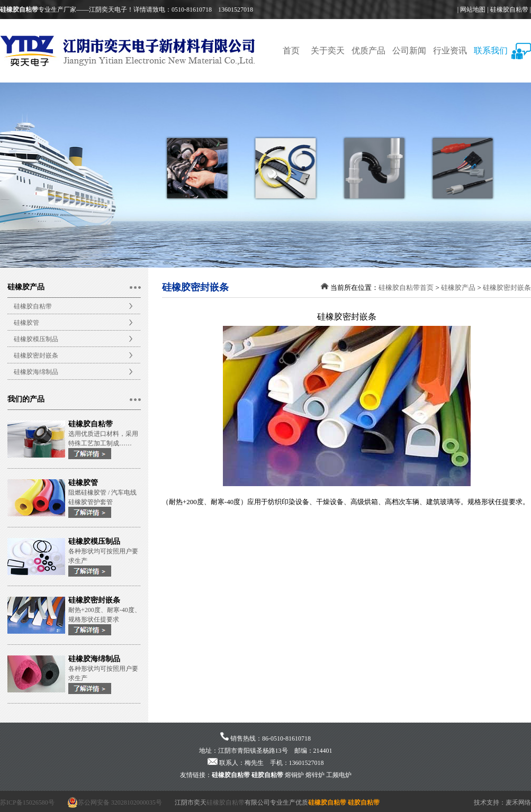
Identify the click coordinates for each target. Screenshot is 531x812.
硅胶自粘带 (267, 775)
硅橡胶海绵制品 (36, 372)
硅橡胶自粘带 (509, 10)
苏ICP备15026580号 (27, 802)
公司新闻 (409, 51)
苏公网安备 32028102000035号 (115, 802)
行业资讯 (450, 51)
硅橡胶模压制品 (36, 339)
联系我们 (491, 51)
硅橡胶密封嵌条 (36, 355)
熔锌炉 (315, 775)
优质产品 (368, 51)
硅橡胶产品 (458, 288)
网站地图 (473, 10)
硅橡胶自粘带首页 (406, 288)
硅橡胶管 (26, 323)
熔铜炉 (294, 775)
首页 (291, 51)
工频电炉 (339, 775)
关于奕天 (328, 51)
